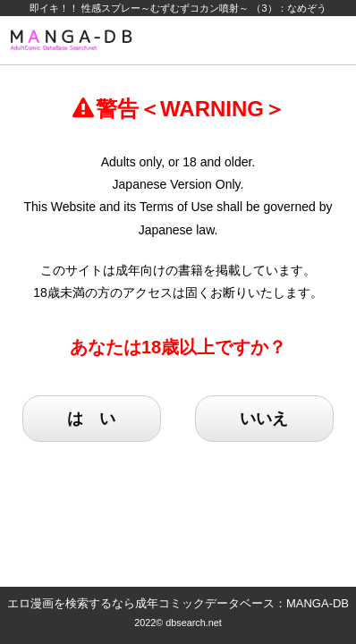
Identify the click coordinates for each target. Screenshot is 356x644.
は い (91, 419)
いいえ (264, 419)
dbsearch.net (194, 623)
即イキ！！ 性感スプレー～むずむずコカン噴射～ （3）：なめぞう (178, 8)
